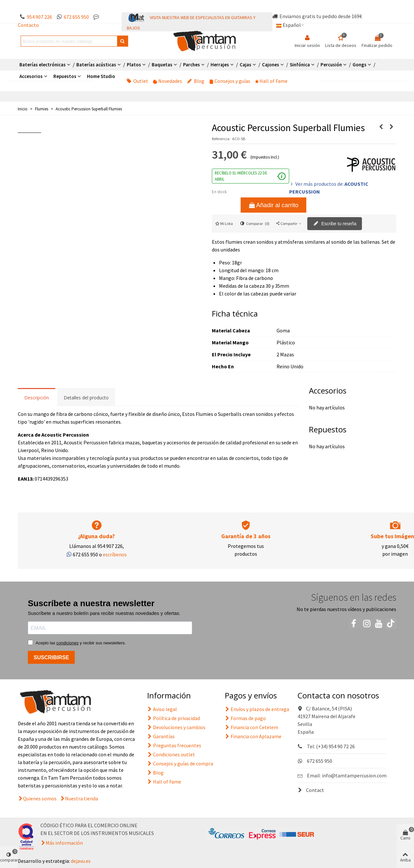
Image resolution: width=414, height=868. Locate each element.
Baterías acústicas (96, 65)
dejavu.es (81, 861)
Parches (191, 65)
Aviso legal (162, 709)
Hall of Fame (271, 81)
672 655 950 (76, 17)
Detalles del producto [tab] (86, 398)
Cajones (271, 65)
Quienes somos (40, 798)
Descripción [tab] (37, 398)
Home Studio (101, 76)
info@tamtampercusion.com (354, 775)
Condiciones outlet (171, 754)
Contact (311, 790)
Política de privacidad (174, 718)
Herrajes (220, 65)
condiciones (67, 643)
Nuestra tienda (82, 798)
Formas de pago (245, 718)
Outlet (137, 81)
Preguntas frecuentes (174, 745)
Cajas (245, 65)
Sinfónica (300, 65)
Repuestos (65, 76)
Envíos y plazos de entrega (257, 709)
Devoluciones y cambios (176, 727)
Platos (134, 65)
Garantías (161, 736)
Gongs (360, 65)
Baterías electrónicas (43, 65)
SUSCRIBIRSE (51, 657)
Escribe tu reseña (335, 224)
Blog (196, 81)
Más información (64, 843)
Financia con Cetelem (251, 727)
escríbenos (115, 554)
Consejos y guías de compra (180, 763)
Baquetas (162, 65)
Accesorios (31, 76)
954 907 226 (39, 17)
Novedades (168, 81)
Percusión (331, 65)
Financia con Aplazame (253, 736)
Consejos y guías (230, 81)
